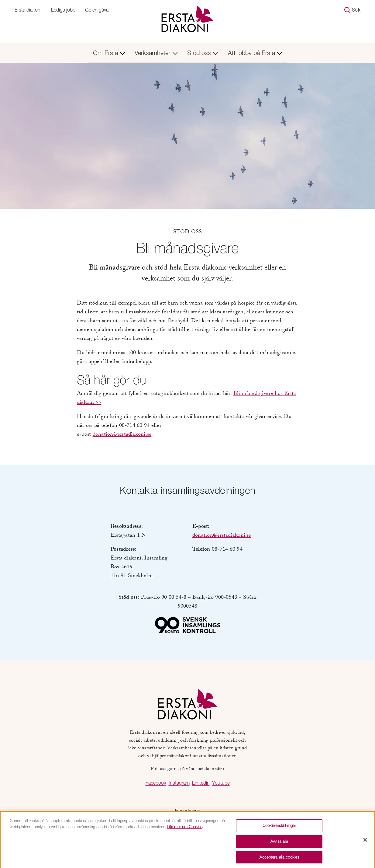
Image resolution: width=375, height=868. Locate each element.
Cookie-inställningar (279, 827)
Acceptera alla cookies (279, 859)
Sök (352, 10)
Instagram (179, 783)
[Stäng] (365, 842)
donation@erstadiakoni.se (122, 435)
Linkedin (201, 783)
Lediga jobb (63, 10)
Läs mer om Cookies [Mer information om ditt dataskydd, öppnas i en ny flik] (185, 828)
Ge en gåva (97, 10)
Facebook (156, 783)
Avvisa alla (279, 843)
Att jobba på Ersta (255, 53)
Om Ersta (109, 53)
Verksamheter (156, 53)
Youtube (221, 783)
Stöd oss (203, 53)
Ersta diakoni (28, 10)
